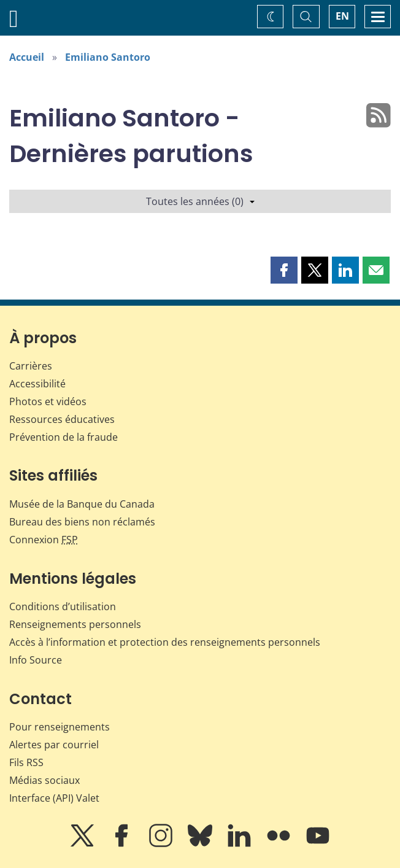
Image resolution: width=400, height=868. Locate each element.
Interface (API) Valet (54, 798)
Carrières (31, 366)
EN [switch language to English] (342, 16)
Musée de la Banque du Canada (82, 504)
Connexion (44, 540)
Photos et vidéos (48, 401)
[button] (284, 270)
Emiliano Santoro (108, 57)
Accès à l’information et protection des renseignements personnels (165, 642)
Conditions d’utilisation (63, 606)
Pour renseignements (60, 727)
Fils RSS (26, 762)
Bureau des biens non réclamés (82, 522)
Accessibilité (37, 384)
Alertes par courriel (54, 745)
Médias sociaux (44, 780)
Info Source (36, 660)
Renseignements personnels (75, 624)
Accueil (27, 57)
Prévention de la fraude (63, 437)
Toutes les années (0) (200, 201)
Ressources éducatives (62, 419)
